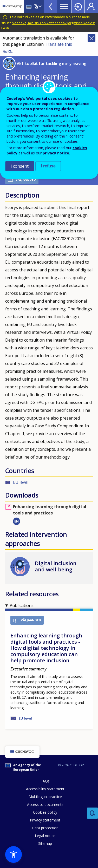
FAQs (45, 781)
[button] (14, 854)
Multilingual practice (45, 797)
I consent (20, 166)
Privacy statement (45, 820)
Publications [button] (22, 605)
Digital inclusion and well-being (56, 566)
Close (92, 38)
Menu (64, 6)
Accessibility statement (45, 789)
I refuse (48, 166)
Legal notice (45, 836)
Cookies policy (45, 812)
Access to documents (45, 804)
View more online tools (51, 6)
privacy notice (56, 153)
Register (91, 6)
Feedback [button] (93, 813)
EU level (21, 482)
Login (78, 6)
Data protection (45, 828)
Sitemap (45, 843)
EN (17, 521)
